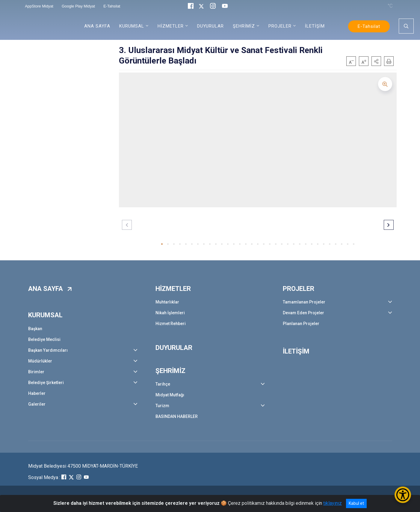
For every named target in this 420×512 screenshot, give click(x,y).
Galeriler (37, 404)
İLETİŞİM (315, 26)
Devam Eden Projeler (303, 313)
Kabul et (356, 503)
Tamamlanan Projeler (304, 302)
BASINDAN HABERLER (177, 416)
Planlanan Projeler (301, 324)
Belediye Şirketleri (46, 383)
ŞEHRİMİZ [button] (244, 26)
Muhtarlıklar (167, 302)
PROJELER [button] (280, 26)
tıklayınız (333, 503)
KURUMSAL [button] (132, 26)
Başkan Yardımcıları (48, 350)
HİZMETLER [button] (171, 26)
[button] (376, 61)
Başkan (35, 329)
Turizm (162, 406)
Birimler (36, 372)
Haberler (37, 393)
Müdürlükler (40, 361)
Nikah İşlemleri (170, 313)
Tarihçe (163, 384)
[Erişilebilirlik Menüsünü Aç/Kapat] (403, 495)
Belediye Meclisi (44, 339)
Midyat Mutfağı (170, 395)
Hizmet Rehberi (171, 324)
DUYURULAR (210, 26)
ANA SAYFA (97, 26)
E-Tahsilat (369, 26)
